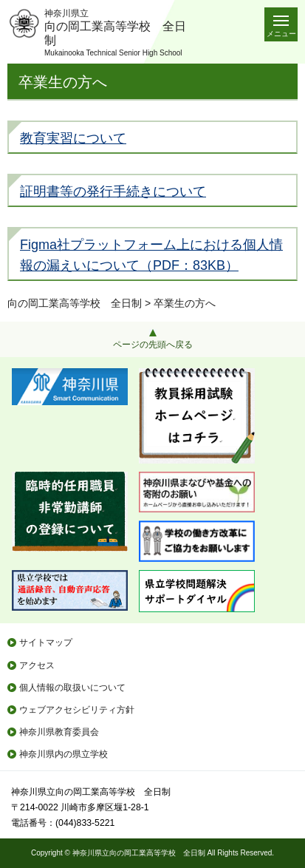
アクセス (37, 665)
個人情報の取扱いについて (72, 688)
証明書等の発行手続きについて (113, 191)
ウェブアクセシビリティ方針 (77, 710)
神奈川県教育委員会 (59, 732)
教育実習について (73, 138)
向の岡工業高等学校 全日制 (75, 303)
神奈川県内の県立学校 (64, 754)
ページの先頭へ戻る (153, 345)
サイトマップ (46, 642)
